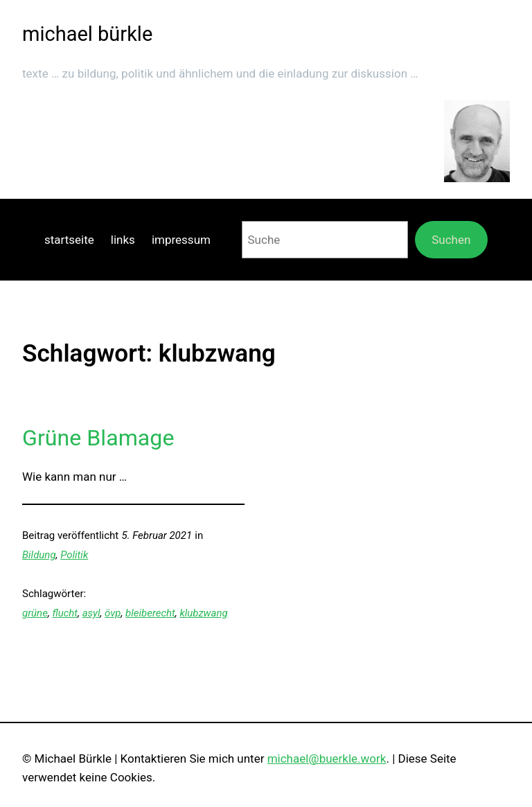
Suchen (451, 240)
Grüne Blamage (98, 438)
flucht (65, 613)
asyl (91, 613)
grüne (35, 613)
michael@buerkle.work (327, 759)
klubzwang (203, 613)
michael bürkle (87, 34)
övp (113, 613)
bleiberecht (150, 613)
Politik (74, 555)
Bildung (39, 555)
